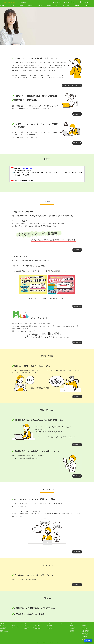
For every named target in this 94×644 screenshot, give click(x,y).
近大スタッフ (85, 638)
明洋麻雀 (72, 632)
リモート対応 (50, 629)
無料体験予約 (57, 2)
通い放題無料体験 (4, 627)
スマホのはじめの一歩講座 (55, 78)
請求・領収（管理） (86, 632)
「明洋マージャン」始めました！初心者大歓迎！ (29, 266)
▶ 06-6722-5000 (48, 608)
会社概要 (77, 6)
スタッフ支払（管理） (87, 633)
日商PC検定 (26, 625)
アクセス (61, 625)
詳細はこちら (77, 114)
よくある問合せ (50, 625)
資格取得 (40, 6)
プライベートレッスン (5, 630)
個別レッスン (15, 625)
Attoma (47, 643)
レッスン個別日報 (86, 636)
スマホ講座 (31, 6)
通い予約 (76, 2)
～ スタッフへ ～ (86, 624)
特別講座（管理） (86, 630)
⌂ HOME (2, 6)
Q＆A (72, 625)
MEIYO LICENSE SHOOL (10, 2)
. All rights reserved (53, 643)
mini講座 (72, 630)
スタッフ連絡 (85, 629)
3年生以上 (37, 627)
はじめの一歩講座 (16, 627)
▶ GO (41, 614)
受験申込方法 (26, 629)
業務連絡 (84, 625)
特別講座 (21, 6)
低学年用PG (38, 625)
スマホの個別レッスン (38, 78)
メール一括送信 (85, 635)
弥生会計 (49, 6)
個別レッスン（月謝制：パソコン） (40, 75)
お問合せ (67, 2)
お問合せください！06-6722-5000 (72, 85)
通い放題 (14, 75)
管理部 (84, 627)
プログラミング (60, 6)
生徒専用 (72, 629)
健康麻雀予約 (86, 2)
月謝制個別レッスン (4, 629)
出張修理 (49, 627)
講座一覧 (12, 6)
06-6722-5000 (22, 2)
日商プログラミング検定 (29, 627)
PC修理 (68, 6)
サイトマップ (73, 627)
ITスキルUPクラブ (22, 78)
